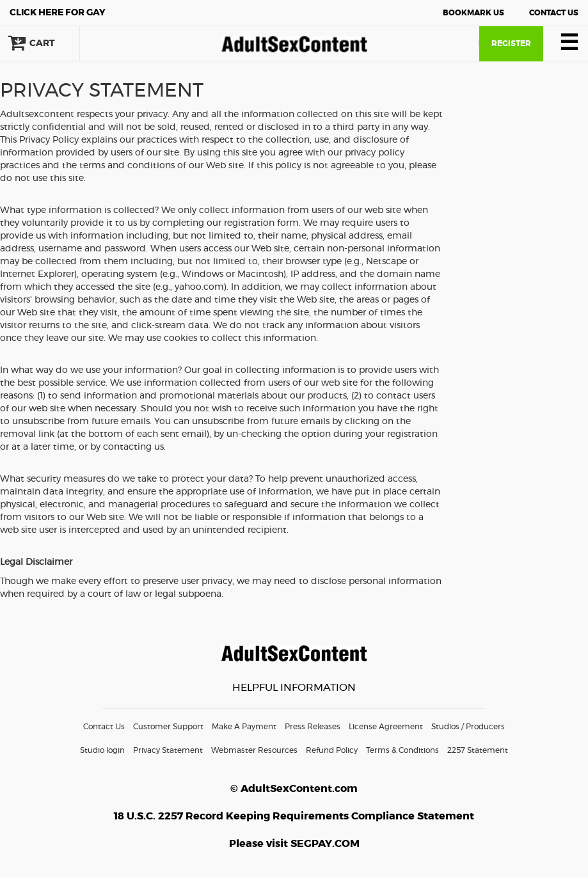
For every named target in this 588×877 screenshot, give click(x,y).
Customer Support (168, 727)
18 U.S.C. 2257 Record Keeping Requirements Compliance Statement (294, 816)
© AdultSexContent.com (294, 789)
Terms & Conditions (402, 750)
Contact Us (554, 13)
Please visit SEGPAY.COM (294, 844)
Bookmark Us (473, 13)
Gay (58, 13)
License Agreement (386, 727)
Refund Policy (332, 750)
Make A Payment (244, 727)
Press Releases (313, 727)
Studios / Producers (468, 727)
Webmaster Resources (254, 750)
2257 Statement (478, 750)
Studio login (102, 750)
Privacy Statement (168, 750)
